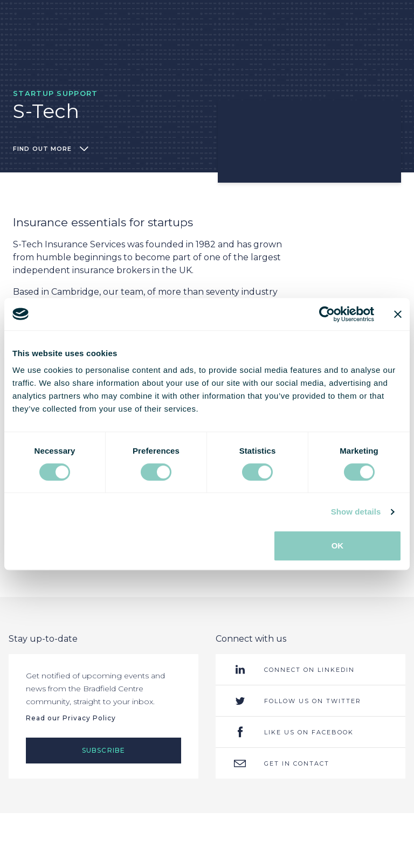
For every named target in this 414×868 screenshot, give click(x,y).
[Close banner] (398, 314)
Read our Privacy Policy (71, 718)
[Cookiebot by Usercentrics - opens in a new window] (327, 314)
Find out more (51, 149)
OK (338, 546)
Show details (356, 512)
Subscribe (104, 750)
